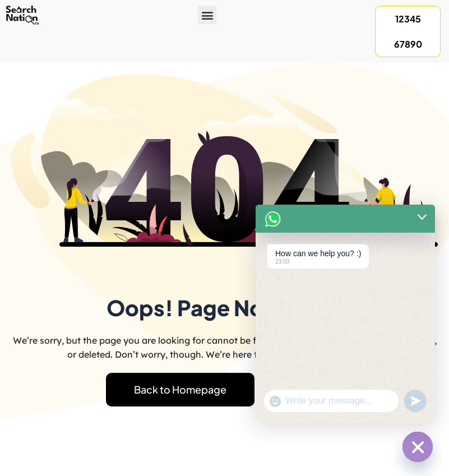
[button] (207, 15)
